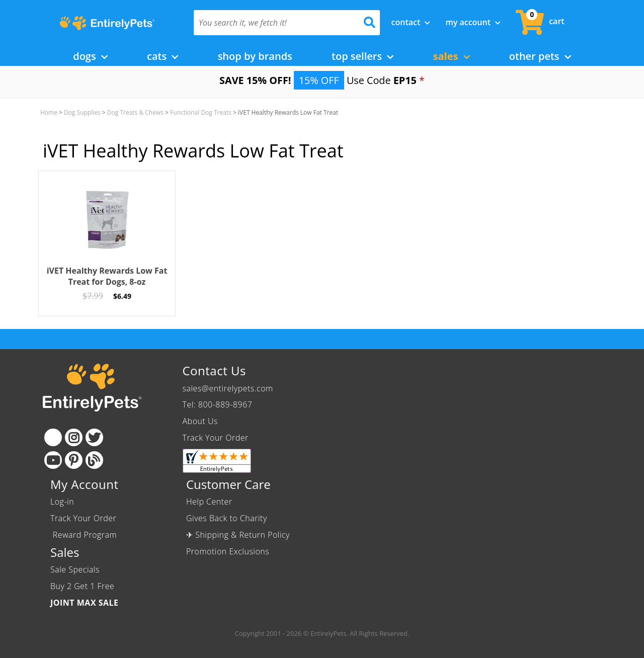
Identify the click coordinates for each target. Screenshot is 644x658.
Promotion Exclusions (228, 551)
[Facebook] (53, 437)
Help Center (209, 502)
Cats (163, 56)
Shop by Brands (255, 56)
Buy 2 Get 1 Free (82, 586)
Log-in (62, 502)
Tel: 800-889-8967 (218, 404)
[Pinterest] (74, 460)
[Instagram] (74, 437)
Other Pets (540, 56)
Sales (452, 56)
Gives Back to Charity (227, 518)
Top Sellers (363, 56)
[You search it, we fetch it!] (273, 23)
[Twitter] (94, 437)
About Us (200, 421)
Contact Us (214, 371)
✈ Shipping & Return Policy (238, 535)
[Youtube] (53, 460)
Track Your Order (216, 438)
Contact (411, 22)
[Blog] (94, 460)
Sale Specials (75, 569)
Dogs (90, 56)
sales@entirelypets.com (228, 388)
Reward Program (85, 535)
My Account (473, 22)
